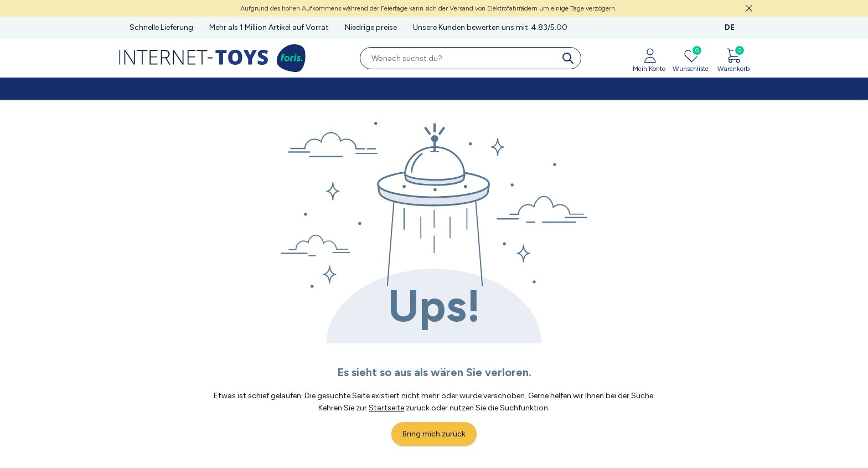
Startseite (386, 408)
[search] (570, 58)
